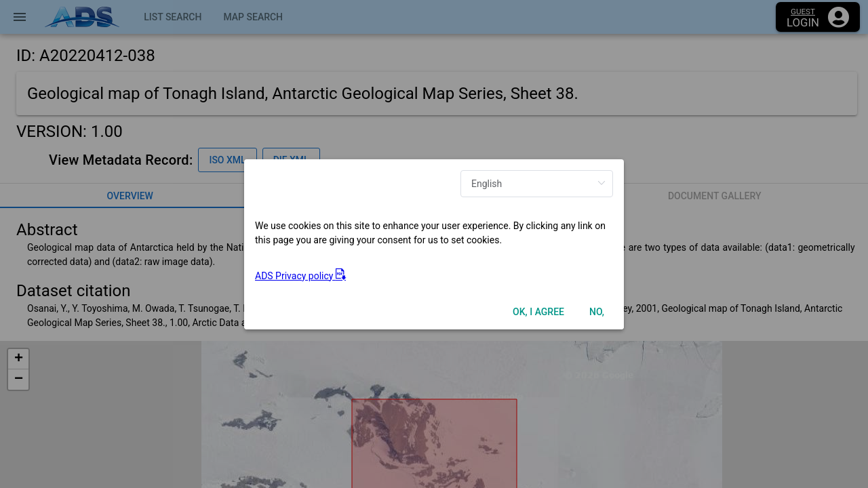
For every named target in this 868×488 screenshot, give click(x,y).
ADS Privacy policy (300, 276)
